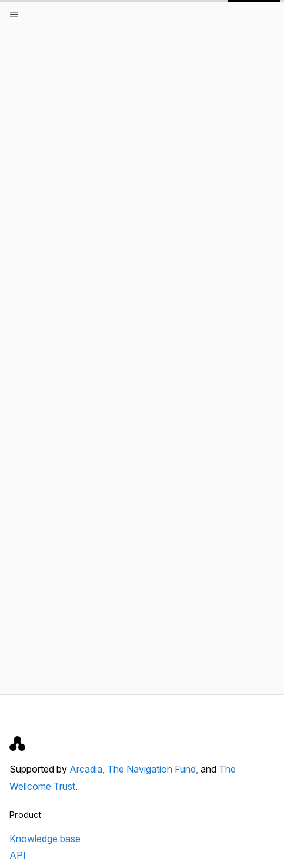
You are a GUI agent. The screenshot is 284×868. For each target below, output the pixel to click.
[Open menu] (14, 14)
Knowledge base (45, 839)
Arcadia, (88, 769)
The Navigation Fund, (154, 769)
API (18, 855)
